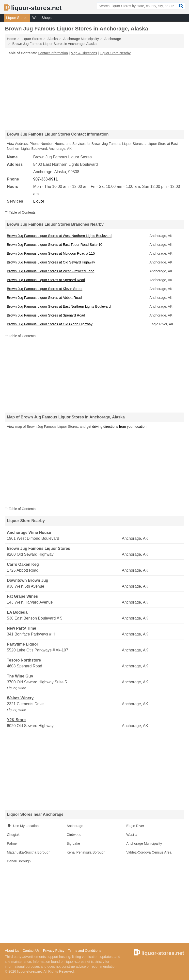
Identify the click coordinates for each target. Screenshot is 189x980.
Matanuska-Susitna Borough (29, 852)
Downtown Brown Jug (28, 580)
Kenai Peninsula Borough (86, 852)
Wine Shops (42, 18)
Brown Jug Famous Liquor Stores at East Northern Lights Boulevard (59, 306)
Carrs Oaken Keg (23, 564)
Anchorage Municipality (144, 843)
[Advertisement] (94, 92)
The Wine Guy (20, 676)
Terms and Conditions (85, 951)
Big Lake (73, 843)
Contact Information (53, 53)
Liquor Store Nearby (115, 53)
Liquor (39, 201)
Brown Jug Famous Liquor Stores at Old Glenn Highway (50, 324)
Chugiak (13, 835)
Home (11, 39)
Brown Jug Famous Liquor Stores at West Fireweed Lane (51, 271)
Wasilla (132, 835)
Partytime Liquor (23, 644)
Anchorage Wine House (29, 532)
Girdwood (74, 835)
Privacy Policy (54, 951)
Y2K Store (16, 720)
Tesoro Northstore (24, 660)
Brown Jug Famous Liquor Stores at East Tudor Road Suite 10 (55, 245)
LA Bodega (17, 612)
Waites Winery (20, 698)
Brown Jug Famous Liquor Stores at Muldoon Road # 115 (51, 253)
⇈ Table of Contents (20, 212)
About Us (12, 951)
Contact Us (31, 951)
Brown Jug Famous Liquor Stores (39, 548)
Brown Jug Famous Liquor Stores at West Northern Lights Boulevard (59, 236)
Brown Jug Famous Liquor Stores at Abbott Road (44, 298)
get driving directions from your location (116, 427)
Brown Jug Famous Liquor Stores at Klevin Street (45, 289)
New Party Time (22, 628)
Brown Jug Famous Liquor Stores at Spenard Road (46, 280)
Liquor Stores (17, 18)
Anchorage (75, 826)
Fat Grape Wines (22, 596)
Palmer (12, 843)
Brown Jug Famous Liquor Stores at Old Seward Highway (51, 262)
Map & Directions (84, 53)
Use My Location (23, 826)
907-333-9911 (46, 179)
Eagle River (135, 826)
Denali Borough (19, 861)
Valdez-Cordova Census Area (149, 852)
